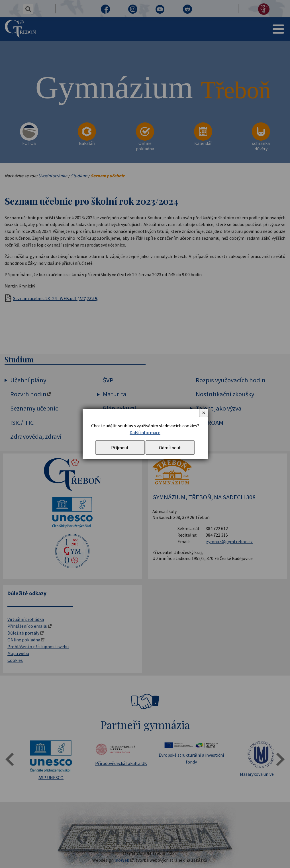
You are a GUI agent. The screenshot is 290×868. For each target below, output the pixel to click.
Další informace (145, 432)
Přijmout (120, 448)
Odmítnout (170, 448)
